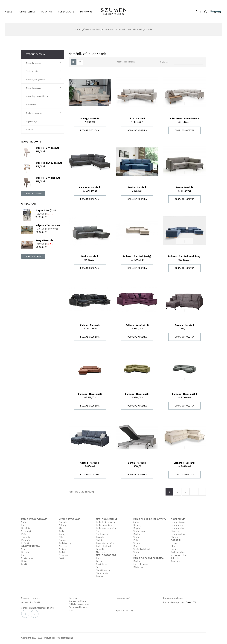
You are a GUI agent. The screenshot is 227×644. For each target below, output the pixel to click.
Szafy (61, 531)
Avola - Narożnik (184, 187)
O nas (71, 610)
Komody (63, 522)
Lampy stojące (178, 525)
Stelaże (100, 540)
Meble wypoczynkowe (35, 80)
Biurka (137, 534)
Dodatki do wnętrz (34, 113)
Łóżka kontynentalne (106, 528)
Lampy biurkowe (179, 534)
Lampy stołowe (178, 528)
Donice (99, 558)
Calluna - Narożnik (90, 325)
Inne (136, 555)
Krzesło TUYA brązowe (48, 178)
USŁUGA (30, 130)
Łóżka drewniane (104, 525)
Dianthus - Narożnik (184, 463)
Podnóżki (26, 540)
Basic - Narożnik (90, 256)
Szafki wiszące (66, 543)
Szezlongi (26, 531)
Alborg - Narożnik (90, 118)
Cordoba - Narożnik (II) (137, 394)
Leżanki (25, 543)
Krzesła (25, 552)
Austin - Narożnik (137, 187)
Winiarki (62, 549)
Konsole (63, 540)
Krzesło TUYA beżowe (47, 148)
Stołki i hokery (103, 570)
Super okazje (32, 121)
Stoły (24, 549)
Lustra (174, 543)
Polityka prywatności (79, 604)
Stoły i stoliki (102, 573)
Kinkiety (175, 531)
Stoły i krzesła (32, 71)
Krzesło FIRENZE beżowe (49, 163)
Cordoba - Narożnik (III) (184, 394)
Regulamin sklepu (77, 601)
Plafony (175, 537)
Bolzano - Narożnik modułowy (184, 256)
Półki (61, 537)
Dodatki (176, 540)
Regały (62, 534)
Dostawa (73, 598)
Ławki (24, 564)
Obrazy (174, 546)
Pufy (24, 534)
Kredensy (63, 555)
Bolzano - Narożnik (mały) (137, 256)
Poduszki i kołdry (104, 546)
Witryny (62, 525)
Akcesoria (175, 561)
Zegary (174, 549)
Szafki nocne (102, 534)
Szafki (62, 552)
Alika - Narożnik (137, 118)
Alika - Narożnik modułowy (184, 118)
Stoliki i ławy (27, 558)
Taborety (26, 537)
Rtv (60, 528)
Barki (61, 558)
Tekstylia (175, 558)
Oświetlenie (31, 105)
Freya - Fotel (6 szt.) (46, 210)
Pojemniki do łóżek (105, 543)
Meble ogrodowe (106, 555)
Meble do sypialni (33, 88)
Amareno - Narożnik (90, 187)
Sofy (24, 522)
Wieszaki (63, 546)
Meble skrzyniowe (34, 63)
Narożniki (26, 528)
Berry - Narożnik (44, 240)
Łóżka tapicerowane (106, 522)
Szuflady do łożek (142, 549)
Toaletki (100, 549)
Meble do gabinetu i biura (37, 96)
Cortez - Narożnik (90, 463)
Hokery (25, 561)
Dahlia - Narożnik (137, 463)
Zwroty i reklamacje (78, 607)
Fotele (25, 525)
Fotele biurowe (141, 564)
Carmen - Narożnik (184, 325)
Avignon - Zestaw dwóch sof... (49, 225)
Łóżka (136, 522)
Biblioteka (138, 567)
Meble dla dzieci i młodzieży (150, 519)
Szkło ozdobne (178, 552)
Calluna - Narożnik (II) (137, 325)
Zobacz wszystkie (33, 194)
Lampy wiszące (178, 522)
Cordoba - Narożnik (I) (90, 394)
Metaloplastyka (178, 555)
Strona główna (36, 54)
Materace (101, 552)
